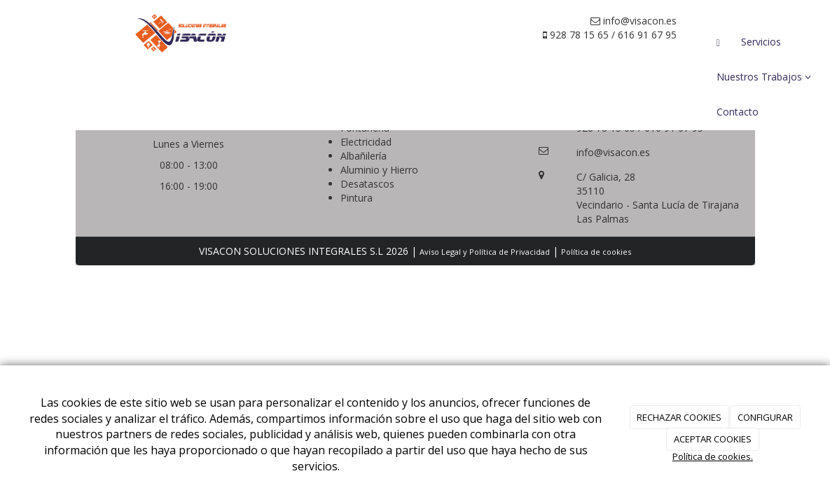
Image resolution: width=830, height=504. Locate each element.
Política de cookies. (713, 456)
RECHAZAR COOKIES (679, 417)
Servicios (761, 42)
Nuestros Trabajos (764, 77)
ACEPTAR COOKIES (713, 439)
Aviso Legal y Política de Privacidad (485, 252)
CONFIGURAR (765, 417)
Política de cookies (596, 252)
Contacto (738, 112)
